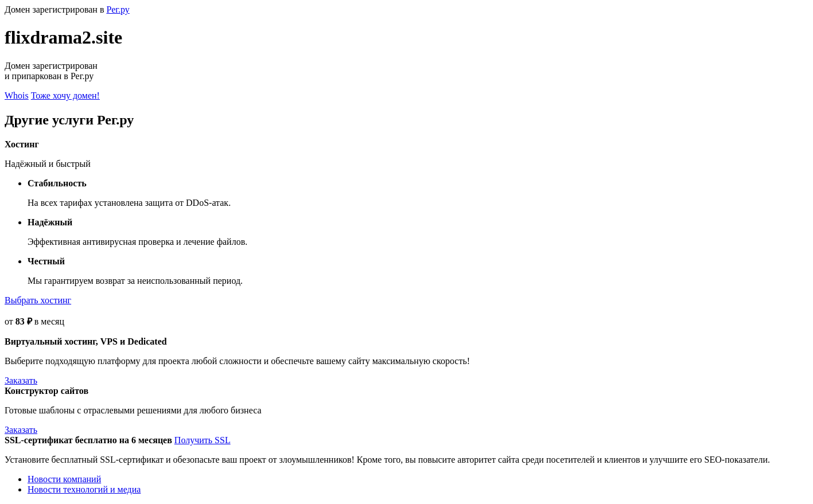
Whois (17, 95)
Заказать (21, 380)
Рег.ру (118, 9)
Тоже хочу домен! (65, 95)
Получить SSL (203, 440)
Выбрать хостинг (38, 300)
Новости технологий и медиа (84, 489)
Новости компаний (64, 479)
